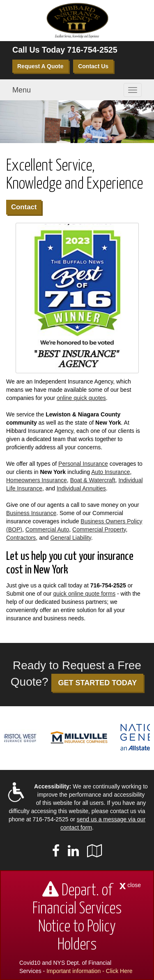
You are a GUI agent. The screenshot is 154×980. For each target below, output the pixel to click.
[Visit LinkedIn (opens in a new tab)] (73, 851)
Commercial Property (99, 529)
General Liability (70, 538)
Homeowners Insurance (37, 480)
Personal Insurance (83, 464)
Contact (24, 207)
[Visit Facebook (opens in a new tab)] (56, 851)
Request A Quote (40, 66)
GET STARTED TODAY (97, 683)
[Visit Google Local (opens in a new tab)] (95, 851)
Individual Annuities (81, 488)
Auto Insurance (110, 472)
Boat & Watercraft (93, 480)
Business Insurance (31, 513)
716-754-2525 (92, 50)
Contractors (21, 538)
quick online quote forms (84, 594)
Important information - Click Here (89, 971)
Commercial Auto (47, 529)
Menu (22, 90)
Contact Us (93, 66)
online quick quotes (81, 398)
